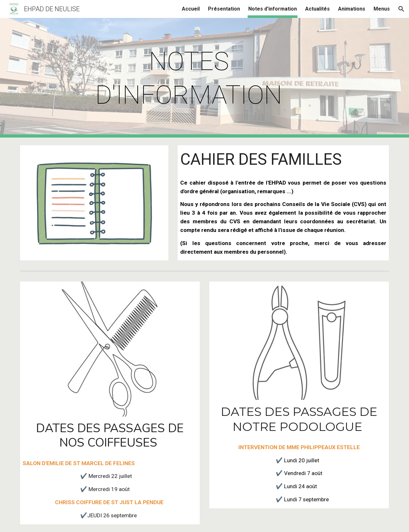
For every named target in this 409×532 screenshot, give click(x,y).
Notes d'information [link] (273, 9)
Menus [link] (382, 9)
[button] (401, 9)
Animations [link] (352, 9)
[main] (189, 78)
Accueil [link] (191, 9)
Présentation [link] (224, 9)
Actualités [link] (317, 9)
